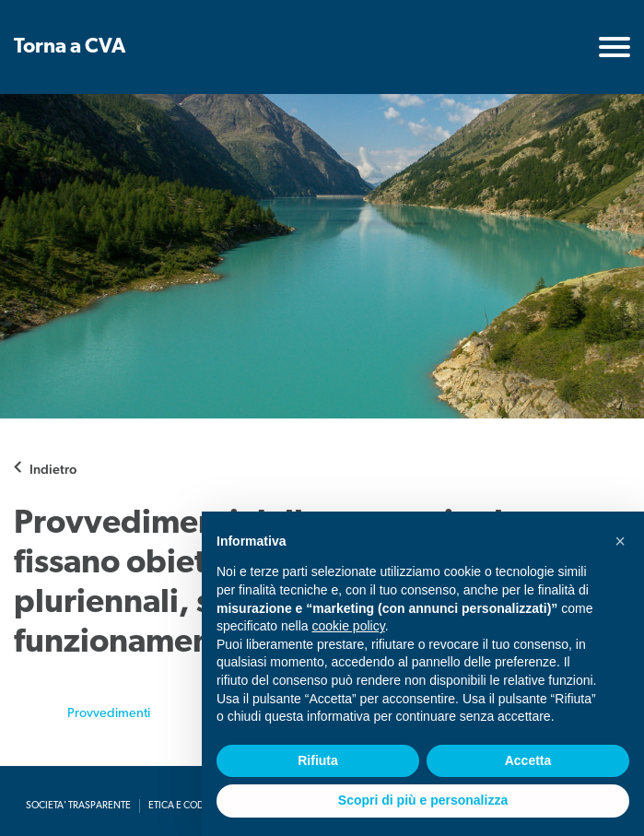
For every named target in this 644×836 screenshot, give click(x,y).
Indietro (53, 469)
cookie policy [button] (349, 626)
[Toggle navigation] (615, 47)
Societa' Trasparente (78, 806)
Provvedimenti (109, 714)
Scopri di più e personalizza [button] (423, 800)
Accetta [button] (528, 760)
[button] (620, 541)
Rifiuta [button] (318, 760)
